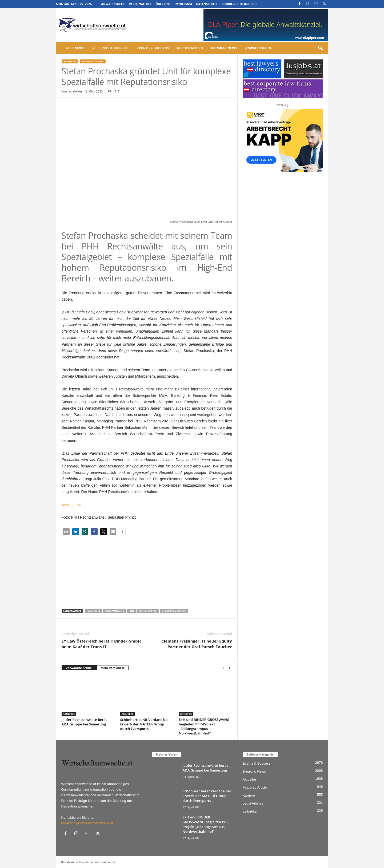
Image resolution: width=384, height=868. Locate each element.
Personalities (140, 4)
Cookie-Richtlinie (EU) (239, 4)
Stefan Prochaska (174, 611)
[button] (320, 48)
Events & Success (153, 48)
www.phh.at (71, 504)
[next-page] (230, 668)
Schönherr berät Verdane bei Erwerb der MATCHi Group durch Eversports (144, 724)
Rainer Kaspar (148, 611)
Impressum (183, 4)
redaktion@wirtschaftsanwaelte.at (87, 823)
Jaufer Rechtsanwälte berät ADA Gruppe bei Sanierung (84, 722)
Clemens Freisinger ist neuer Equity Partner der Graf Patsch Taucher (197, 644)
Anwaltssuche (113, 4)
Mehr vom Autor (113, 668)
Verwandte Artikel (79, 668)
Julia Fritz (93, 611)
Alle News (75, 48)
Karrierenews (224, 48)
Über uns (163, 4)
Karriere (249, 795)
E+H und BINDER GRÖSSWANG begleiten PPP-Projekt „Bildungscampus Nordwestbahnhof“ (204, 726)
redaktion (75, 91)
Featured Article (255, 787)
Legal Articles (253, 803)
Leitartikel (250, 811)
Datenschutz (207, 4)
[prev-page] (223, 668)
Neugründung (115, 611)
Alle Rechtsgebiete (111, 48)
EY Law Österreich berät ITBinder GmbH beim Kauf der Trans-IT (101, 644)
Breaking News (254, 771)
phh (131, 611)
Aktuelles (70, 61)
